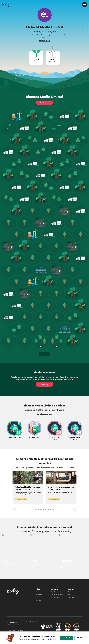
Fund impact (45, 103)
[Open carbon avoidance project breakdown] (53, 58)
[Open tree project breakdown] (36, 58)
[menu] (84, 4)
